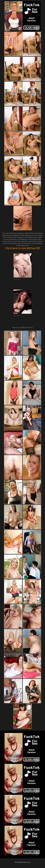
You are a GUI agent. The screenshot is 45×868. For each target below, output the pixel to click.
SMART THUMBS (27, 729)
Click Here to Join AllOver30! (22, 248)
